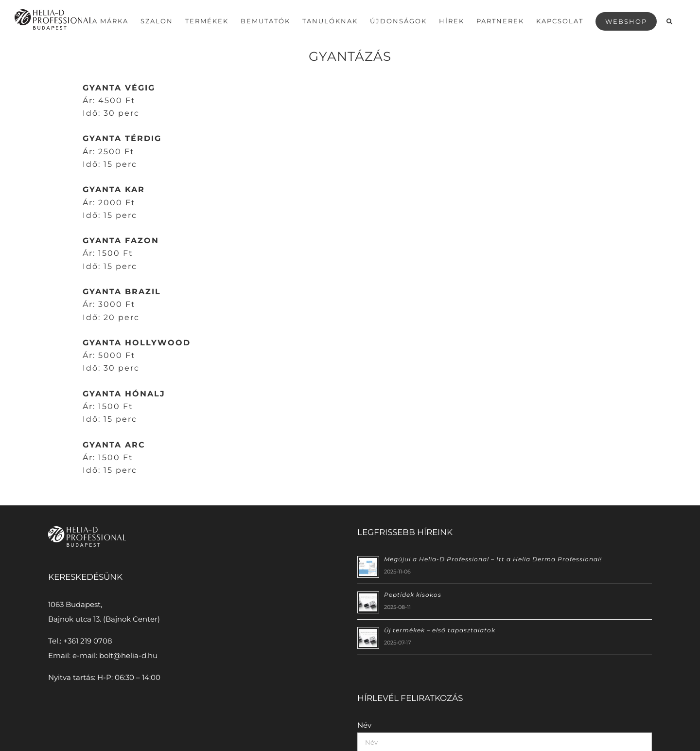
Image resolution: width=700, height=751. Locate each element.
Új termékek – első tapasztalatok (440, 630)
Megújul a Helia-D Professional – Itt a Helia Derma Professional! (493, 559)
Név (364, 724)
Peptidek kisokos (413, 594)
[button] (670, 20)
